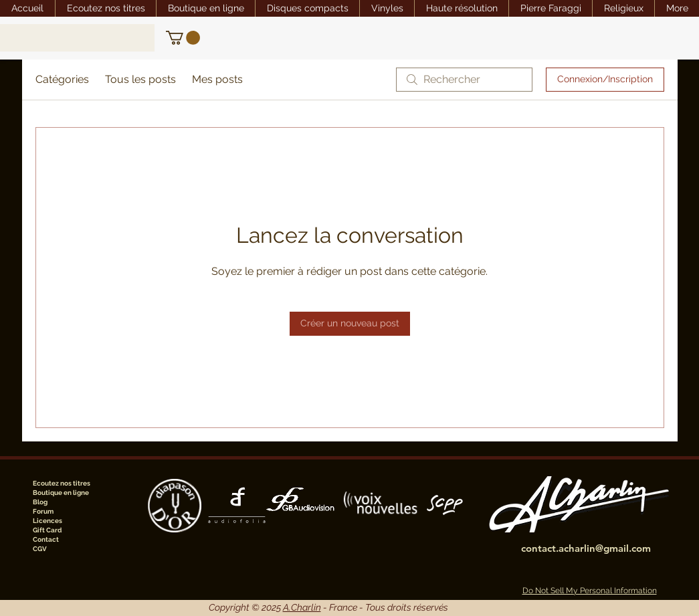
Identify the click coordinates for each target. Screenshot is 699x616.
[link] (183, 38)
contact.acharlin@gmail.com (586, 548)
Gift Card (47, 530)
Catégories (62, 79)
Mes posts (217, 79)
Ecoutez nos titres (62, 483)
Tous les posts (140, 79)
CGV (40, 549)
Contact (46, 539)
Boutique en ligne (61, 493)
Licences (47, 521)
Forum (43, 511)
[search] (464, 80)
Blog (40, 502)
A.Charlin (302, 607)
